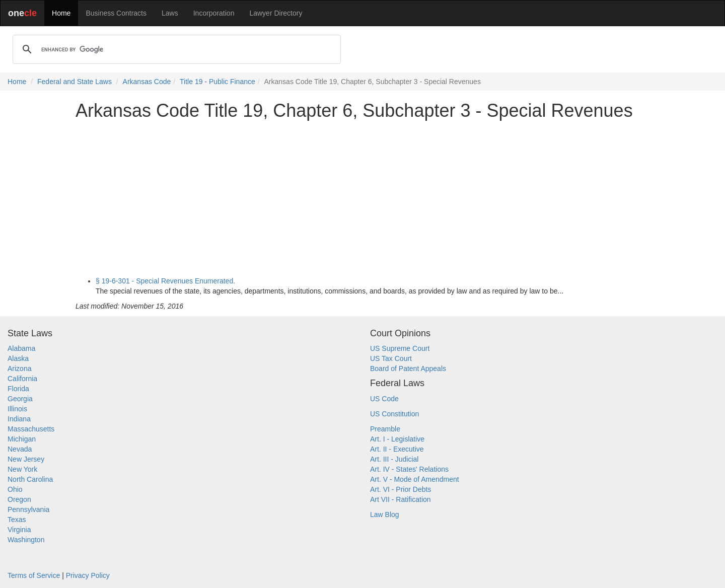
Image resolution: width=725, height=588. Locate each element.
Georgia (20, 399)
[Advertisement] (362, 198)
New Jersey (26, 459)
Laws (170, 13)
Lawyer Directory (276, 13)
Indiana (19, 419)
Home (61, 13)
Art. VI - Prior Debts (401, 489)
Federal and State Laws (75, 82)
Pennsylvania (28, 509)
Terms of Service (34, 575)
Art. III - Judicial (394, 459)
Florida (18, 389)
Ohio (15, 489)
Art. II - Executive (397, 449)
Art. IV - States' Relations (409, 469)
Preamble (385, 429)
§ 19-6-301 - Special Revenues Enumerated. (165, 281)
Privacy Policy (88, 575)
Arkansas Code (147, 82)
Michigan (22, 439)
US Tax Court (391, 358)
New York (22, 469)
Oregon (19, 499)
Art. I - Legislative (397, 439)
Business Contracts (116, 13)
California (22, 379)
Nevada (20, 449)
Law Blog (385, 514)
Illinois (17, 409)
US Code (384, 399)
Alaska (18, 358)
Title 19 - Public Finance (217, 82)
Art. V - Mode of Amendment (415, 479)
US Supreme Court (400, 348)
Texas (17, 520)
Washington (26, 540)
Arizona (19, 369)
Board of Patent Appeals (408, 369)
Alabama (21, 348)
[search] (175, 49)
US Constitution (394, 414)
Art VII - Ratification (401, 499)
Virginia (19, 530)
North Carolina (30, 479)
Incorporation (214, 13)
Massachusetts (31, 429)
